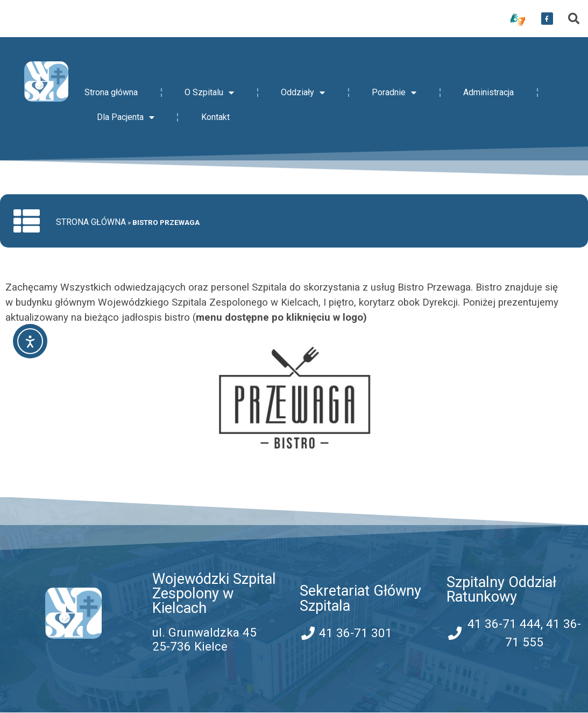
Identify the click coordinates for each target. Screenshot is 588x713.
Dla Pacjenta (126, 117)
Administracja (488, 92)
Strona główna (111, 92)
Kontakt (215, 117)
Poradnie (394, 93)
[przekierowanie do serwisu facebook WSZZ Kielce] (547, 19)
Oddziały (303, 93)
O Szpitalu (209, 93)
